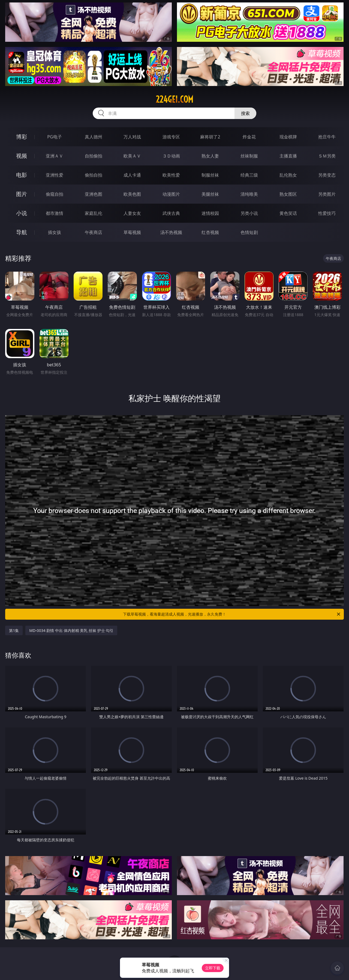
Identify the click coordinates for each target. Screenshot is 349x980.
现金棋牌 (288, 137)
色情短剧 (249, 232)
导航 (22, 232)
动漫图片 (171, 194)
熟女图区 (288, 194)
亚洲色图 (94, 194)
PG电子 (54, 137)
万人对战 (132, 137)
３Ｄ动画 (171, 156)
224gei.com (174, 99)
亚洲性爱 (55, 175)
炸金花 (249, 137)
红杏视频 (210, 232)
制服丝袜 (210, 175)
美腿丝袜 (210, 194)
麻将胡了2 (210, 137)
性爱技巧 (327, 213)
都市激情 (55, 213)
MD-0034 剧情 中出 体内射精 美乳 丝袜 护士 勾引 (71, 630)
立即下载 (213, 968)
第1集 (14, 630)
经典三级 (249, 175)
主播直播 (288, 156)
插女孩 (55, 232)
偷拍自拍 (94, 175)
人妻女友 (132, 213)
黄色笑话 (288, 213)
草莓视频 (132, 232)
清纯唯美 (249, 194)
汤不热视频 (171, 232)
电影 (22, 175)
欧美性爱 (171, 175)
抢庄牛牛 (327, 137)
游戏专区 (171, 137)
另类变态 (327, 175)
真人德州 (94, 137)
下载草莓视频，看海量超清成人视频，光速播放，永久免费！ (232, 614)
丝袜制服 (249, 156)
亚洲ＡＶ (55, 156)
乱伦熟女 (288, 175)
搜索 (245, 113)
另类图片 (327, 194)
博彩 (22, 137)
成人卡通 (132, 175)
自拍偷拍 (94, 156)
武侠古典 (171, 213)
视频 (22, 156)
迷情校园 (210, 213)
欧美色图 (132, 194)
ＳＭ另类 (327, 156)
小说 (22, 213)
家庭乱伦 (94, 213)
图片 (22, 194)
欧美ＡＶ (132, 156)
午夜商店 (94, 232)
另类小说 (249, 213)
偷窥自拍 (55, 194)
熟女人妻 (210, 156)
